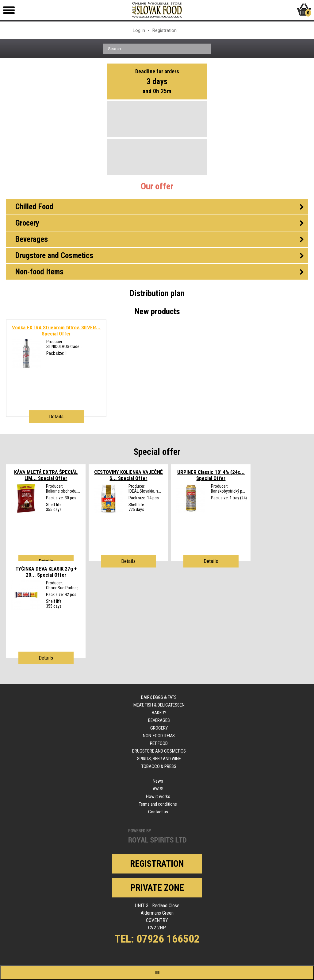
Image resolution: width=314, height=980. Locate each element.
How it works (158, 796)
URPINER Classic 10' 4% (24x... (211, 475)
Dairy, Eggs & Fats (159, 697)
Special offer (157, 452)
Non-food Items (159, 736)
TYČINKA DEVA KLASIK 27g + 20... (46, 572)
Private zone (157, 888)
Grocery (159, 728)
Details (56, 416)
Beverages (159, 720)
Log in (139, 30)
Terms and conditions (158, 804)
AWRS (158, 789)
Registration (165, 30)
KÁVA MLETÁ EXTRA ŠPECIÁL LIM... (46, 475)
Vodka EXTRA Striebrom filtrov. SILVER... (56, 331)
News (158, 781)
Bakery (159, 713)
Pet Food (159, 743)
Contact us (158, 812)
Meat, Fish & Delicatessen (159, 705)
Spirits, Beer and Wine (159, 759)
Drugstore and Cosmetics (159, 751)
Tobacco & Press (159, 766)
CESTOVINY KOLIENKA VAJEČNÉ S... (128, 475)
